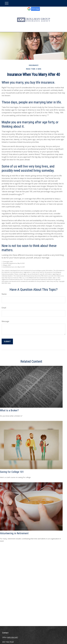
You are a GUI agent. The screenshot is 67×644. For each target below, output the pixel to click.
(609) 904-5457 (13, 637)
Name (4, 294)
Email (4, 308)
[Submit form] (7, 341)
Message (5, 321)
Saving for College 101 (12, 472)
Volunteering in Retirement (14, 533)
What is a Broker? (9, 410)
